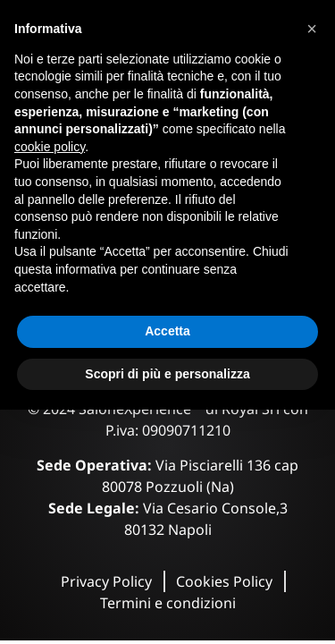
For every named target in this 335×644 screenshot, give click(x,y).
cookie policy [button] (50, 147)
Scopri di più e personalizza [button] (167, 374)
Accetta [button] (167, 331)
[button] (312, 29)
